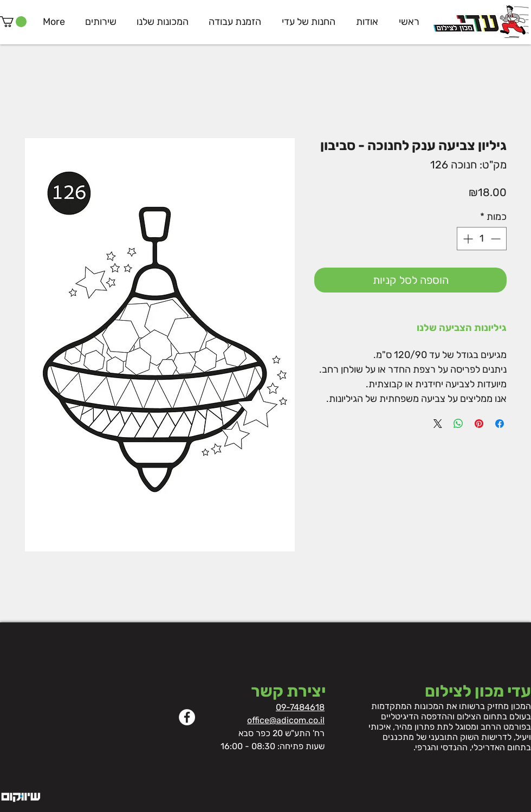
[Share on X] (438, 424)
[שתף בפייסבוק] (500, 424)
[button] (13, 22)
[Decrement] (497, 239)
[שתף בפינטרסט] (479, 424)
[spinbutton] (482, 239)
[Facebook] (187, 717)
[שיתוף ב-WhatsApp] (458, 424)
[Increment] (467, 239)
